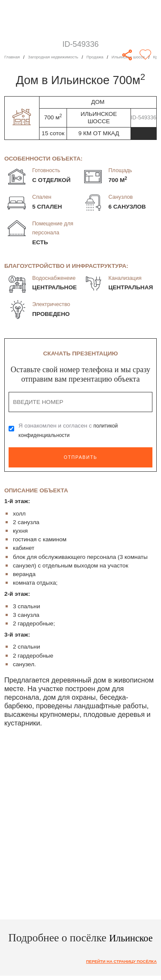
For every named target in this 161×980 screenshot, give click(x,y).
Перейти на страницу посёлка (116, 962)
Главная (13, 57)
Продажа (106, 57)
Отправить (80, 457)
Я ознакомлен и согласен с (70, 430)
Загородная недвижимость (59, 57)
